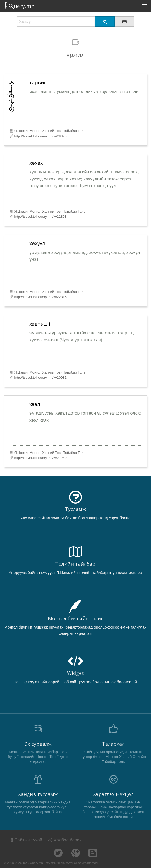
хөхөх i (37, 163)
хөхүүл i (39, 243)
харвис (38, 82)
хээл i (36, 404)
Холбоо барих (65, 840)
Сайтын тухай (26, 840)
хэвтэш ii (40, 324)
